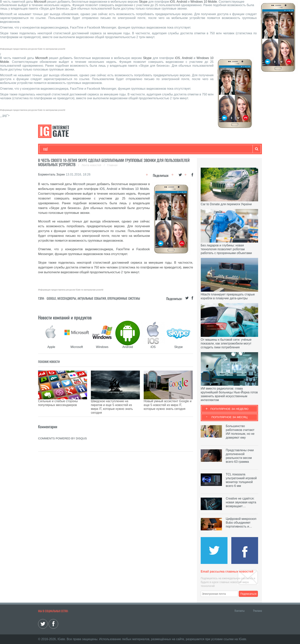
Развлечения (71, 149)
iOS (172, 2)
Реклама (258, 610)
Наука (106, 149)
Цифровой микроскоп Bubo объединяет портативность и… (241, 523)
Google (51, 298)
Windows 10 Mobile (204, 2)
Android (182, 2)
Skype (143, 2)
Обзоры (142, 149)
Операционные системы (124, 298)
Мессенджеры (67, 298)
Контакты (240, 610)
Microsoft (40, 2)
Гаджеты (159, 149)
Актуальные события (92, 298)
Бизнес (90, 149)
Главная (112, 165)
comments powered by (62, 425)
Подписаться (249, 594)
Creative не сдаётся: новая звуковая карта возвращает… (241, 502)
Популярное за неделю (229, 409)
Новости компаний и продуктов (65, 317)
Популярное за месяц (229, 417)
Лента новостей (92, 165)
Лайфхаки (123, 149)
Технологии (50, 149)
